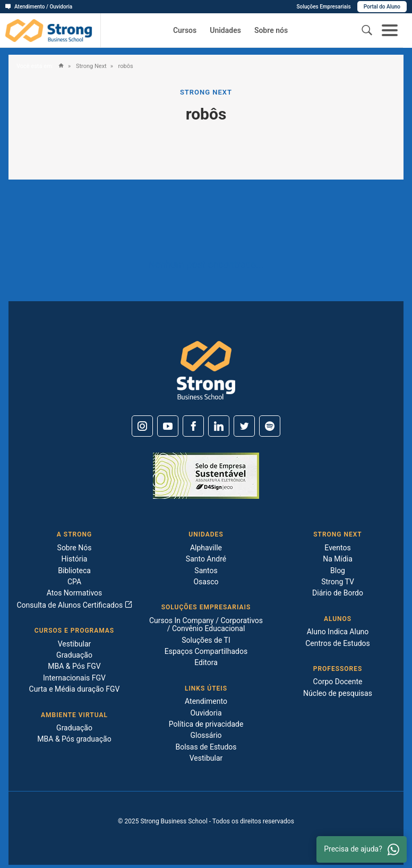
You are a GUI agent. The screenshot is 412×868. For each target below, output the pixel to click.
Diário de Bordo (338, 593)
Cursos (185, 31)
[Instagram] (142, 426)
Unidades (225, 31)
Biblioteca (74, 571)
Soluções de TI (206, 640)
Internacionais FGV (74, 678)
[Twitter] (244, 426)
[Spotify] (270, 426)
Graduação (74, 655)
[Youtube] (168, 426)
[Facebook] (193, 426)
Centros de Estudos (338, 643)
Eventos (337, 548)
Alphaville (206, 548)
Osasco (206, 582)
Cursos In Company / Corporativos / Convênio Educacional (206, 624)
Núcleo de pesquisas (338, 693)
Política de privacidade (206, 724)
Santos (206, 571)
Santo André (206, 559)
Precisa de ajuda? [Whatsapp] (362, 849)
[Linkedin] (219, 426)
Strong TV (338, 582)
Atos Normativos (75, 593)
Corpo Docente (338, 682)
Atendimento (206, 701)
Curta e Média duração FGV (75, 689)
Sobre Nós (75, 548)
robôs (125, 66)
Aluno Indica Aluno (338, 632)
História (75, 559)
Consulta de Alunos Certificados (74, 605)
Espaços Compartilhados (206, 651)
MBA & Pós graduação (74, 739)
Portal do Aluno (382, 7)
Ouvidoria (206, 713)
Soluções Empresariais (323, 7)
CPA (74, 582)
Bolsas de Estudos (206, 747)
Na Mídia (338, 559)
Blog (338, 571)
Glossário (206, 735)
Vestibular (75, 644)
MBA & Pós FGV (74, 666)
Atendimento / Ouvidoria (39, 7)
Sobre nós (271, 31)
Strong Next (90, 66)
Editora (206, 662)
